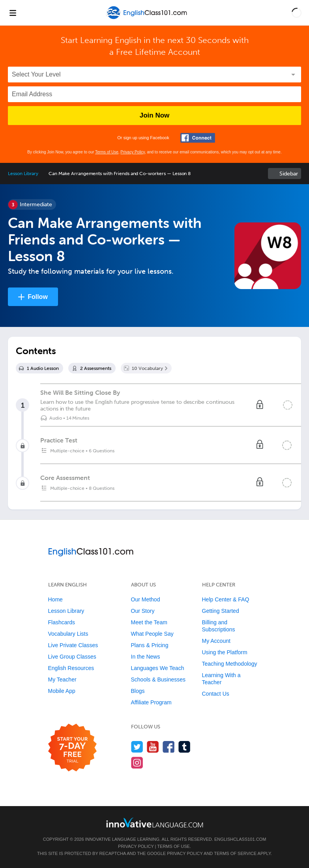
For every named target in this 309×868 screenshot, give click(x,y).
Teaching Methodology (230, 664)
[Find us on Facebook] (169, 747)
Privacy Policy (133, 152)
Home (55, 599)
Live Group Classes (72, 657)
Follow (38, 297)
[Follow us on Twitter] (137, 747)
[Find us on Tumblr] (184, 747)
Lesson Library (23, 174)
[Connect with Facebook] (198, 138)
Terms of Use (107, 152)
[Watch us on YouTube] (153, 747)
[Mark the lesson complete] (288, 405)
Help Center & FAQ (226, 599)
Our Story (143, 611)
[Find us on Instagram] (137, 763)
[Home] (147, 18)
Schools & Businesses (158, 679)
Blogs (138, 691)
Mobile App (62, 691)
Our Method (146, 599)
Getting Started (221, 611)
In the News (146, 657)
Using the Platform (225, 652)
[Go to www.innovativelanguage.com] (155, 822)
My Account (216, 641)
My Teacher (62, 679)
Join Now (155, 115)
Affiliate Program (151, 702)
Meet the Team (149, 622)
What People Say (152, 634)
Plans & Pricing (150, 645)
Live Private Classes (73, 645)
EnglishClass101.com (240, 839)
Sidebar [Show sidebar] (289, 174)
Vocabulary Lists (68, 634)
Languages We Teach (158, 668)
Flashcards (62, 622)
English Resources (71, 668)
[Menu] (13, 13)
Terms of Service (235, 853)
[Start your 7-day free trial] (72, 748)
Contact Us (216, 694)
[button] (297, 13)
